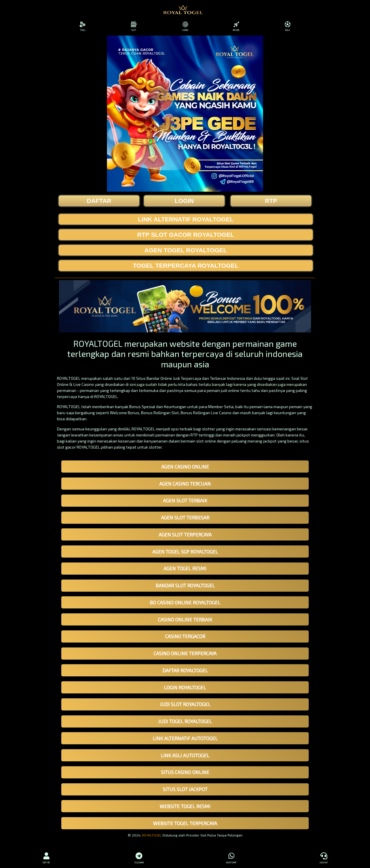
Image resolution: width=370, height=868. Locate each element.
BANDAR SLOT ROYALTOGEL (185, 585)
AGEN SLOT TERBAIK (185, 500)
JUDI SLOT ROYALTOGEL (185, 704)
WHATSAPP (231, 857)
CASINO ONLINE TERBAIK (185, 619)
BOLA (287, 26)
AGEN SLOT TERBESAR (185, 517)
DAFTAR (46, 857)
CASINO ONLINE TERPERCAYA (185, 653)
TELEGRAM (139, 857)
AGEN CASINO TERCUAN (185, 484)
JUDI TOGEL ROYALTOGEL (185, 721)
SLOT (134, 26)
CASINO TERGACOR (185, 636)
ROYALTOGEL (152, 835)
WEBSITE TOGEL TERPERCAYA (185, 823)
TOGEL (83, 26)
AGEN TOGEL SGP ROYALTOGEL (185, 551)
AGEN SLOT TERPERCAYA (185, 534)
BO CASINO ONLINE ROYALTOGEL (185, 602)
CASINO (185, 26)
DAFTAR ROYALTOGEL (185, 670)
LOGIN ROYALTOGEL (185, 687)
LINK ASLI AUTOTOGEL (185, 755)
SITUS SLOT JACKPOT (185, 789)
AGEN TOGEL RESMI (185, 568)
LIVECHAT (324, 857)
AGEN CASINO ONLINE (185, 467)
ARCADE (236, 26)
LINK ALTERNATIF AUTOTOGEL (185, 738)
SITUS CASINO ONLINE (185, 772)
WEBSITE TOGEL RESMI (185, 806)
